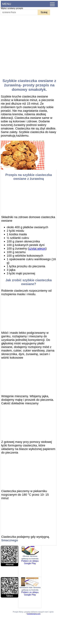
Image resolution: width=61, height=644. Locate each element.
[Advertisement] (30, 46)
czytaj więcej (37, 249)
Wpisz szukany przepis (12, 8)
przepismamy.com (34, 614)
